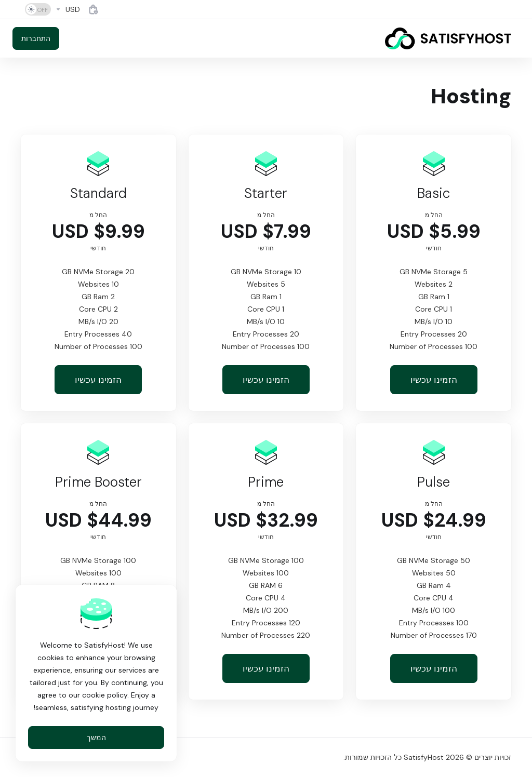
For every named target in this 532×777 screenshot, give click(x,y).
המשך (96, 738)
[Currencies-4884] (68, 9)
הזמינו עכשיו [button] (434, 380)
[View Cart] (94, 9)
